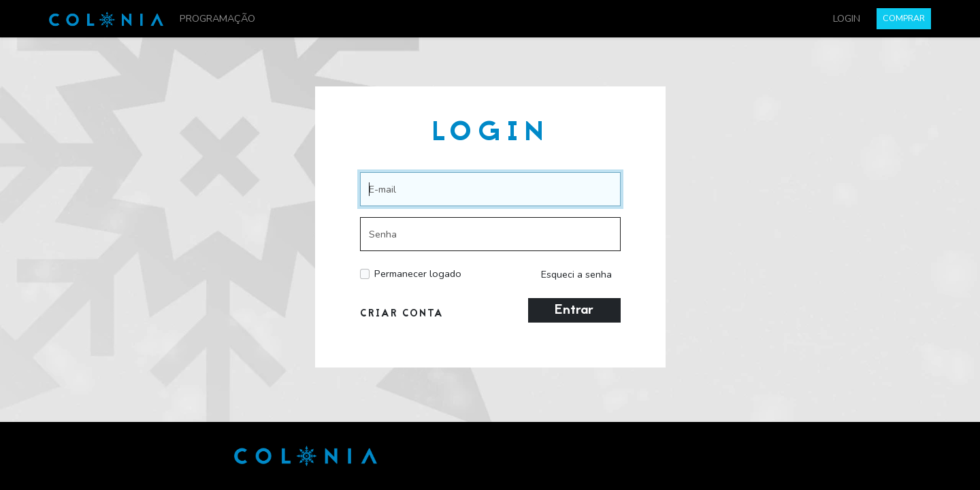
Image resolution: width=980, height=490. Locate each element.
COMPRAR (904, 18)
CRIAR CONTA (402, 314)
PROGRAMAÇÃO (217, 18)
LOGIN (847, 18)
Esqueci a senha (576, 274)
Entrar (574, 310)
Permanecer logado (418, 274)
